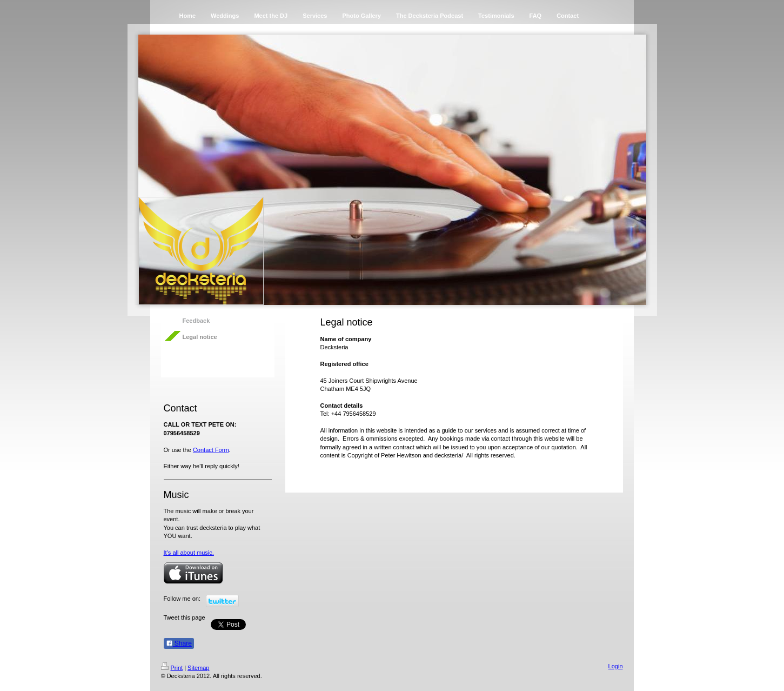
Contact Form (211, 450)
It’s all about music (188, 553)
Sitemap (198, 668)
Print (172, 668)
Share (179, 643)
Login (616, 666)
